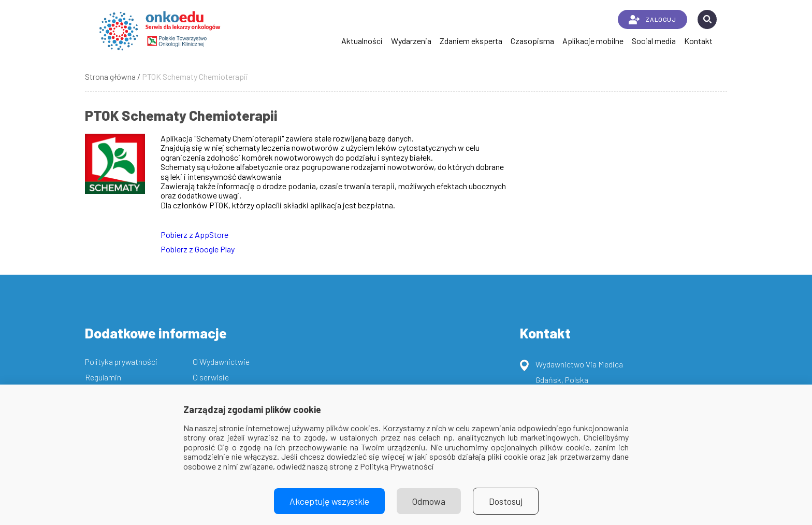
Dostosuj (506, 501)
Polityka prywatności (121, 361)
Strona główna (110, 76)
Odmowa (429, 501)
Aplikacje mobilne (593, 41)
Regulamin (103, 377)
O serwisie (211, 377)
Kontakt (698, 41)
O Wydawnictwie (221, 361)
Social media (654, 41)
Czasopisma (532, 41)
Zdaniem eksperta (471, 41)
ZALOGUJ (652, 20)
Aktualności (362, 41)
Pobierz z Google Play (198, 249)
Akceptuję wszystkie (329, 501)
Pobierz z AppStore (194, 235)
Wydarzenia (411, 41)
